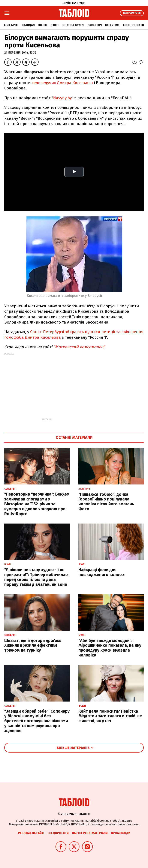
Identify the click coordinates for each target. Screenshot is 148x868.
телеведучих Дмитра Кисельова (62, 83)
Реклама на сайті (31, 833)
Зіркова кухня (73, 25)
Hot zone (112, 25)
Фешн (43, 25)
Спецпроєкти (133, 25)
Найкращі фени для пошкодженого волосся (102, 572)
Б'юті (55, 25)
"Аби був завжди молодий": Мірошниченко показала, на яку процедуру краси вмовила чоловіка (110, 648)
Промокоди (121, 833)
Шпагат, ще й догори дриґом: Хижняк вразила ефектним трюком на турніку (33, 646)
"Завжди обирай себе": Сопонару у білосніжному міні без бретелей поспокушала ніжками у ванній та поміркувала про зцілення (37, 721)
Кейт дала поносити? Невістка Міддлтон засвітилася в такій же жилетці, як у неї (110, 716)
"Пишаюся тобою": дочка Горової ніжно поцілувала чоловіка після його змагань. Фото (107, 502)
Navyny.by (62, 98)
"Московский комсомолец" (79, 347)
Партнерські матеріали (90, 833)
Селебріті (11, 25)
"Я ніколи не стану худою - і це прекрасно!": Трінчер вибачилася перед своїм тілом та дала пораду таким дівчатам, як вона (37, 577)
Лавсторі (95, 25)
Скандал (28, 25)
